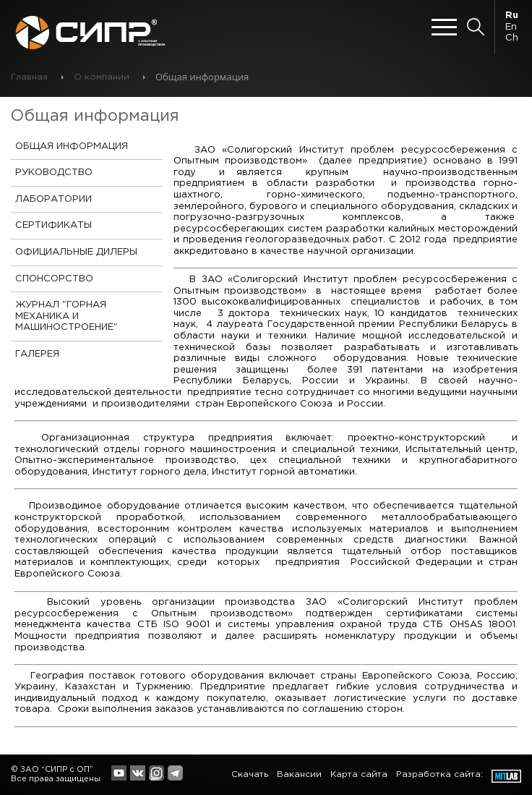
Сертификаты (53, 225)
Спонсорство (54, 279)
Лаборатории (53, 199)
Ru (512, 16)
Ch (512, 38)
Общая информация (72, 146)
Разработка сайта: (439, 774)
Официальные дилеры (76, 252)
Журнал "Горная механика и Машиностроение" (66, 316)
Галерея (37, 354)
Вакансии (299, 774)
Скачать (250, 774)
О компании (102, 77)
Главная (29, 77)
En (511, 27)
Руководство (54, 173)
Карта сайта (359, 774)
